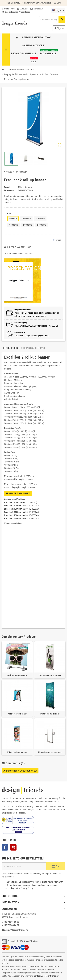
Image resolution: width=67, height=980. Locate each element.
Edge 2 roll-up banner (17, 752)
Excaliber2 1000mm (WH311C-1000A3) (22, 506)
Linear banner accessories (50, 752)
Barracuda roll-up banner (50, 675)
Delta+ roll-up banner (50, 714)
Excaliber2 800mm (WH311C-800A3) (21, 502)
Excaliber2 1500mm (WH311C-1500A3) (22, 512)
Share (57, 240)
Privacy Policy (27, 888)
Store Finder (8, 9)
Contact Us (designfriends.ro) (46, 976)
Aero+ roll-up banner (17, 714)
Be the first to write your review (20, 771)
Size (9, 213)
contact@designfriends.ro (16, 930)
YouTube (13, 847)
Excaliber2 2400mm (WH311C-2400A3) (22, 518)
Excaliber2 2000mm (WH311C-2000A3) (22, 515)
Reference (9, 190)
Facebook (5, 847)
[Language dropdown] (58, 10)
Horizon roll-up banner (17, 675)
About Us (23, 9)
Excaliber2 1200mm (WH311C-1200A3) (22, 509)
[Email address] (24, 866)
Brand (7, 187)
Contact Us (37, 9)
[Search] (52, 20)
